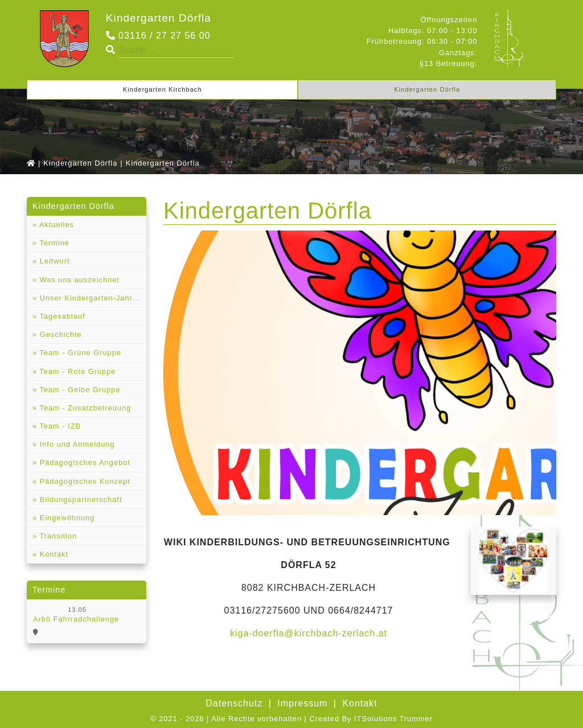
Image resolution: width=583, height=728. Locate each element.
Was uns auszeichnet (78, 280)
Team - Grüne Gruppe (79, 353)
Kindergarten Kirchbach (163, 89)
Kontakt (53, 554)
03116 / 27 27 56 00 (158, 36)
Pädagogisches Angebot (84, 462)
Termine (53, 243)
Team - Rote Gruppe (76, 371)
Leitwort (53, 261)
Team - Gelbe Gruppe (79, 390)
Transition (57, 536)
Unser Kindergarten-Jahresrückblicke (92, 298)
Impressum (302, 703)
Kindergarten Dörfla (159, 18)
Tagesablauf (61, 316)
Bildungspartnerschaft (79, 499)
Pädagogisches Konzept (84, 481)
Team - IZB (59, 426)
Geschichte (59, 334)
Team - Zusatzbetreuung (84, 408)
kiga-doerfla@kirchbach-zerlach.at (309, 633)
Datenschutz (234, 703)
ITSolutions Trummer (393, 719)
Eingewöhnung (66, 518)
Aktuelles (56, 225)
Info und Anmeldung (76, 444)
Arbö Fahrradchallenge (76, 619)
